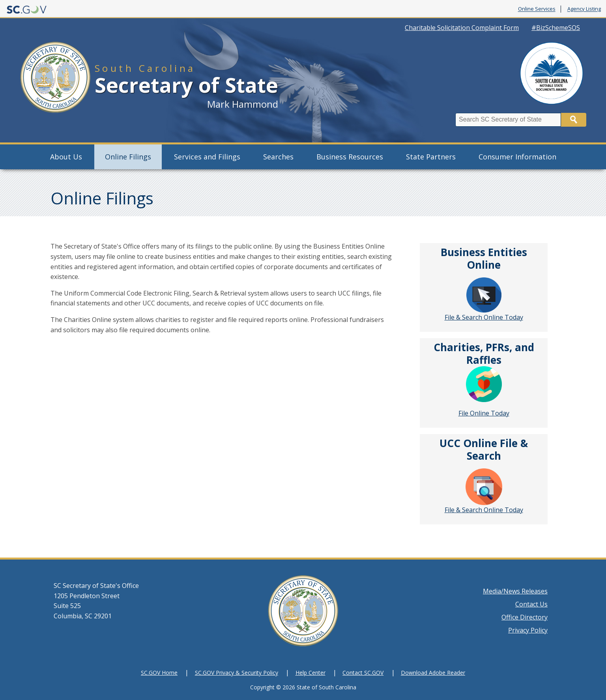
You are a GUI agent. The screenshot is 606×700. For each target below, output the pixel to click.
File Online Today (484, 413)
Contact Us (531, 604)
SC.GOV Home (159, 673)
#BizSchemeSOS (556, 28)
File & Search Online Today (484, 299)
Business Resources (350, 157)
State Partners (431, 157)
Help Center (310, 673)
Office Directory (525, 617)
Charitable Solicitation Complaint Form (462, 28)
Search (574, 120)
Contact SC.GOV (363, 673)
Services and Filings (207, 157)
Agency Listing (584, 9)
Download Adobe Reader (433, 673)
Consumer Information (517, 157)
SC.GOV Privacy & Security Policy (237, 673)
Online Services (537, 9)
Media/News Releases (515, 591)
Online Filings (128, 157)
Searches (278, 157)
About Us (66, 157)
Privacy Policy (528, 630)
